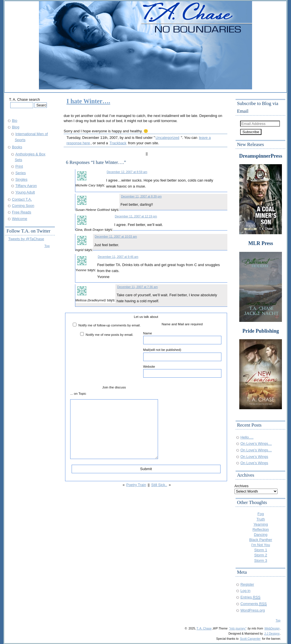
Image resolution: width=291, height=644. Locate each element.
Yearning (261, 524)
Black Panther (261, 540)
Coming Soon (23, 206)
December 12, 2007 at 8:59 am (127, 172)
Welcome (20, 219)
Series (21, 173)
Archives (242, 486)
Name (182, 338)
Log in (245, 591)
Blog (16, 127)
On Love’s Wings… (256, 444)
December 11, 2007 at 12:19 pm (136, 216)
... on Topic (78, 393)
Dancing (261, 535)
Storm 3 (261, 560)
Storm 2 (261, 555)
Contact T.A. (22, 199)
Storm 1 (261, 550)
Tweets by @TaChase (26, 239)
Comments (254, 604)
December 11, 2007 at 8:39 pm (141, 197)
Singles (21, 179)
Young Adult (25, 192)
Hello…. (247, 437)
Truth (261, 519)
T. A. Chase (204, 628)
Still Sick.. (159, 485)
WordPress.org (253, 610)
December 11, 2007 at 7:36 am (137, 287)
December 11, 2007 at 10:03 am (116, 237)
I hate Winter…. (88, 101)
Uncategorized (167, 138)
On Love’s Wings (254, 457)
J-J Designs (272, 634)
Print (19, 166)
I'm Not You (261, 545)
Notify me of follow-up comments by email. (110, 325)
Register (247, 584)
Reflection (261, 529)
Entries (251, 597)
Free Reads (22, 212)
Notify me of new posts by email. (109, 335)
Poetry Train (136, 485)
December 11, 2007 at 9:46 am (118, 257)
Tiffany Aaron (26, 186)
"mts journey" (238, 628)
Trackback (118, 143)
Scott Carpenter (250, 639)
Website (182, 371)
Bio (15, 121)
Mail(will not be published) (182, 354)
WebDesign (272, 628)
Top (47, 246)
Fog (261, 514)
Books (17, 147)
